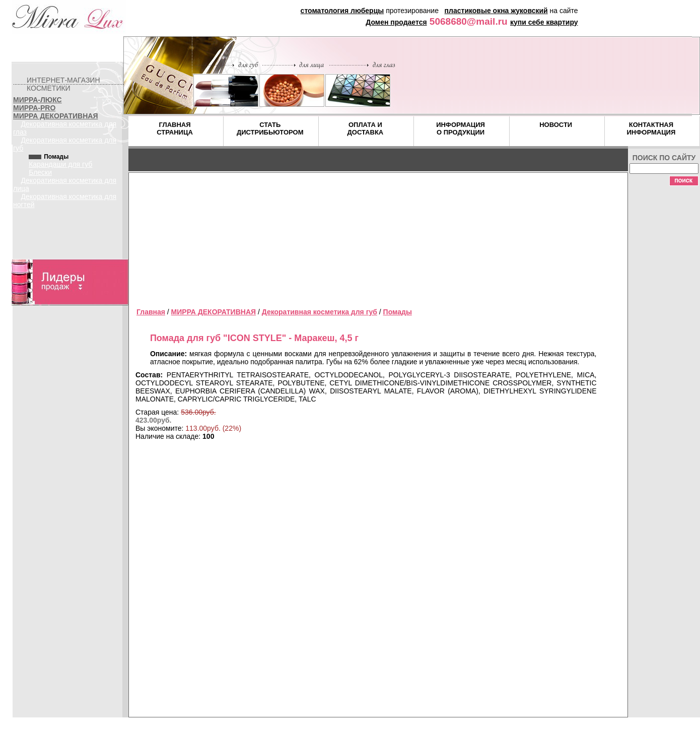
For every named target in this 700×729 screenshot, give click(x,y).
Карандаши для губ (60, 164)
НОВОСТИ (556, 125)
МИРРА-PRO (34, 108)
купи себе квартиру (544, 22)
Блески (40, 172)
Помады (398, 312)
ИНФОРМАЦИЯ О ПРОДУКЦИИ (461, 128)
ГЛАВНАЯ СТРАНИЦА (175, 128)
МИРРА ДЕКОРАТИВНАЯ (55, 116)
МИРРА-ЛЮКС (38, 100)
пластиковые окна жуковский (496, 11)
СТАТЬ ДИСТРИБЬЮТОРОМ (270, 128)
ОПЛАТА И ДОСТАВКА (366, 128)
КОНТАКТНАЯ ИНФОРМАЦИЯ (651, 128)
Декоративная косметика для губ (320, 312)
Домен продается (396, 22)
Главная (151, 312)
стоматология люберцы (342, 11)
